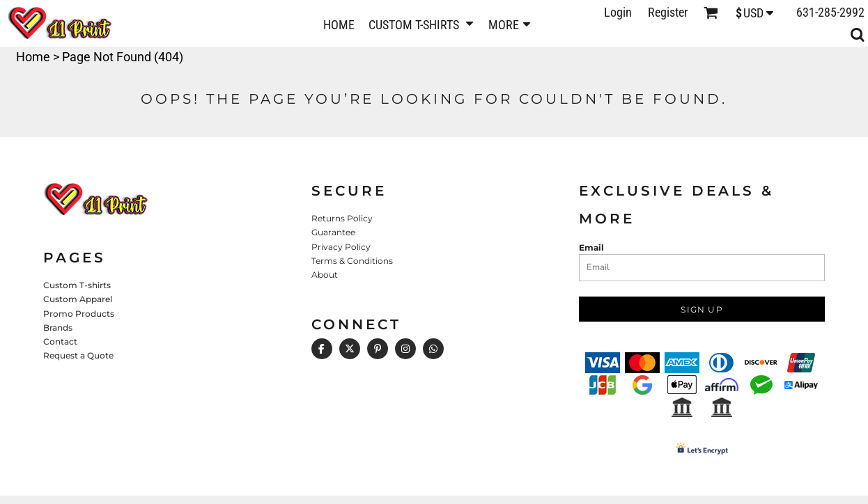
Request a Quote (78, 355)
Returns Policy (342, 218)
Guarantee (333, 232)
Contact (60, 341)
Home (33, 57)
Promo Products (79, 314)
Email (591, 247)
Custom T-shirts (77, 285)
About (325, 275)
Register (668, 12)
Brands (58, 328)
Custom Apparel (78, 299)
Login (618, 12)
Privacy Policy (341, 247)
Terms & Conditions (352, 261)
